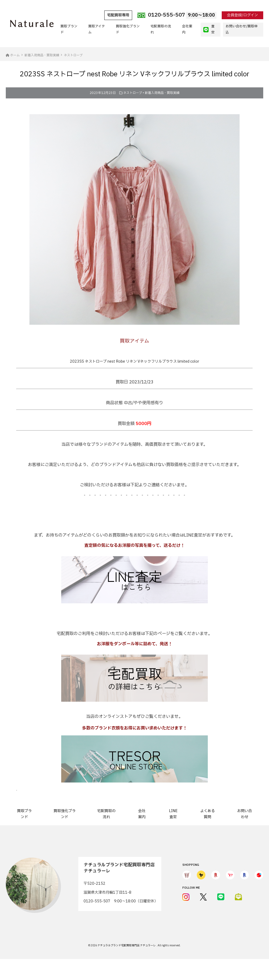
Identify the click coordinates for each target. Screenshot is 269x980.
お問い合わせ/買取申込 (242, 29)
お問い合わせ (245, 814)
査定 (209, 29)
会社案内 (187, 29)
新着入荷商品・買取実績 (162, 93)
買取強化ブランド (128, 29)
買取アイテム (97, 29)
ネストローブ (133, 93)
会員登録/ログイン (242, 15)
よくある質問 (208, 814)
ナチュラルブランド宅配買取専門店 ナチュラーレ (127, 945)
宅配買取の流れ (161, 29)
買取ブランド (69, 29)
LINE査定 (173, 814)
